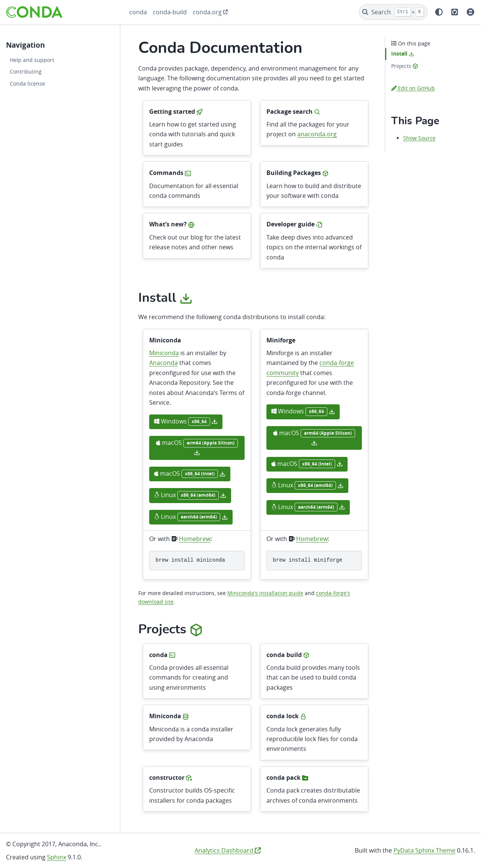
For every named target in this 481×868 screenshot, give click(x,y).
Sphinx (57, 857)
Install (403, 54)
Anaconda (163, 363)
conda (138, 12)
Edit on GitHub (413, 88)
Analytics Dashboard (228, 850)
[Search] (393, 12)
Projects (405, 66)
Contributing (26, 72)
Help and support (32, 60)
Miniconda (164, 353)
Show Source (419, 138)
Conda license (27, 84)
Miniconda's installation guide (265, 593)
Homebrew (195, 539)
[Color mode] (439, 12)
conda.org (207, 12)
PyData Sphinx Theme (424, 850)
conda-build (170, 12)
